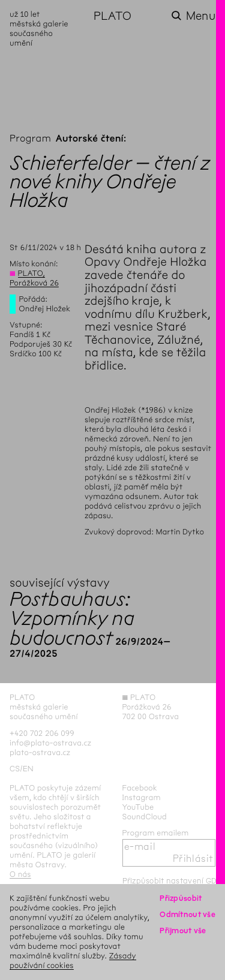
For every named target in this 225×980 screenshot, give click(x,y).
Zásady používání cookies (73, 961)
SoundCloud (145, 817)
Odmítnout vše (187, 914)
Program (30, 139)
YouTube (138, 807)
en (28, 769)
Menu (201, 16)
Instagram (142, 797)
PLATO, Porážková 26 (34, 278)
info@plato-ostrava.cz (50, 743)
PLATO (112, 16)
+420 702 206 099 (42, 733)
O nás (20, 874)
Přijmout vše (183, 931)
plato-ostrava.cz (40, 752)
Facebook (140, 788)
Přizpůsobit (181, 898)
